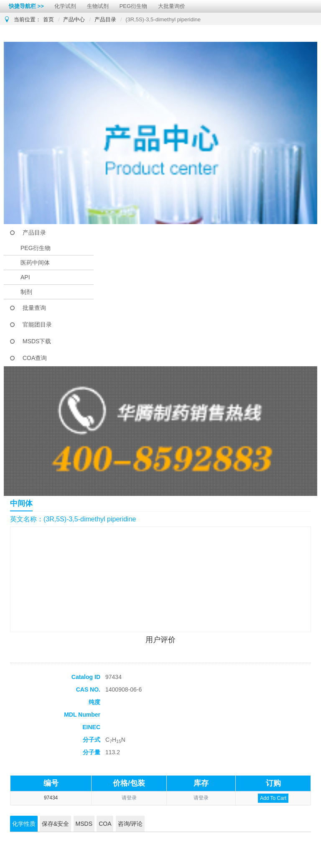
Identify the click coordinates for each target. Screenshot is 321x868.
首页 (48, 19)
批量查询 (34, 308)
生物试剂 (98, 6)
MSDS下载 (37, 341)
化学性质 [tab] (24, 824)
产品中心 (74, 19)
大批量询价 (172, 6)
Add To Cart (273, 798)
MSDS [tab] (84, 824)
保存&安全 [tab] (55, 824)
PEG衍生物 (133, 6)
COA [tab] (105, 824)
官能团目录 (37, 324)
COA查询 (35, 358)
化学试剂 (65, 6)
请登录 (129, 798)
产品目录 (105, 19)
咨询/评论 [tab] (130, 824)
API (25, 277)
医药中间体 (35, 263)
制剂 (26, 292)
